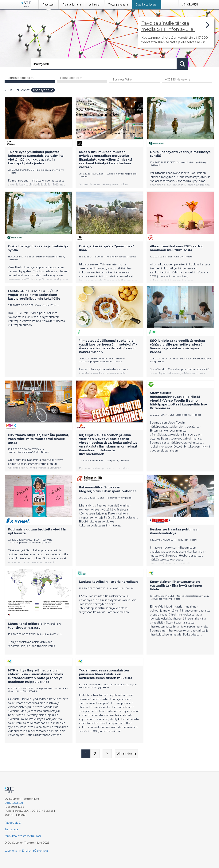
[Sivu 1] (86, 754)
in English (25, 851)
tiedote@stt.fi (14, 803)
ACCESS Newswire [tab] (178, 80)
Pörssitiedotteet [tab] (71, 78)
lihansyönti (43, 90)
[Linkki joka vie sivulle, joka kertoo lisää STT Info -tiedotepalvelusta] (176, 32)
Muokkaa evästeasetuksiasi (23, 836)
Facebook (11, 823)
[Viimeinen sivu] (126, 754)
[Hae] (104, 64)
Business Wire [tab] (122, 80)
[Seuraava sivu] (107, 754)
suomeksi (11, 851)
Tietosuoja (11, 829)
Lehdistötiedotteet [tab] (21, 78)
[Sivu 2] (95, 754)
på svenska (40, 851)
